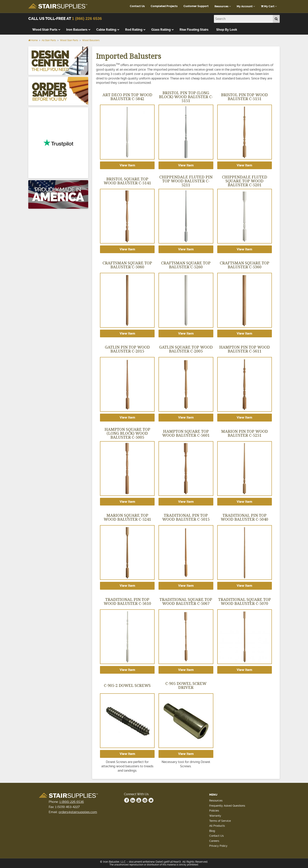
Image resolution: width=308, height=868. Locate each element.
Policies (214, 811)
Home (33, 40)
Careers (214, 841)
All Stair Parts (49, 40)
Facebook (127, 800)
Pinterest (145, 800)
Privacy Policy (218, 846)
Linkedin (133, 800)
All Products (217, 826)
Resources (223, 6)
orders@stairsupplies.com (78, 812)
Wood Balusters (91, 40)
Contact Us (137, 6)
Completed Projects (164, 6)
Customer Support (196, 6)
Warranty (215, 816)
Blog (212, 831)
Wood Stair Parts (69, 40)
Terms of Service (220, 821)
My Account (246, 6)
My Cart (269, 6)
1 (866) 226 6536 (87, 18)
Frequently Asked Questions (227, 806)
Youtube (139, 800)
